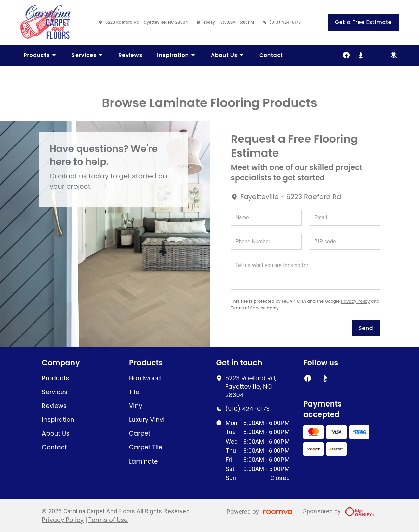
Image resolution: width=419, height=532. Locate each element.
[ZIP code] (345, 242)
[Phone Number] (266, 242)
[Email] (345, 218)
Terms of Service (248, 308)
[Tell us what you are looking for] (306, 274)
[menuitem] (40, 55)
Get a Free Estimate (363, 22)
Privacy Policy (356, 301)
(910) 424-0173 (285, 22)
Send (366, 328)
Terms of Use (108, 520)
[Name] (266, 218)
